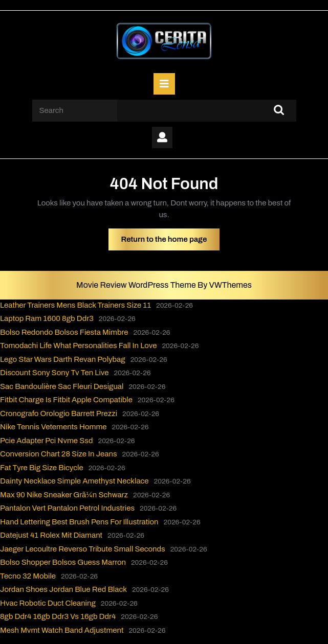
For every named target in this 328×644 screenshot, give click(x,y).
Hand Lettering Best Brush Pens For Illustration (79, 522)
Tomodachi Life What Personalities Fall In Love (78, 346)
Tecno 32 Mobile (28, 576)
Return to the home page (171, 242)
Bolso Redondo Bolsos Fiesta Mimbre (64, 332)
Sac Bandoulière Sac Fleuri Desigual (62, 386)
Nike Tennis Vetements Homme (53, 427)
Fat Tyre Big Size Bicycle (42, 468)
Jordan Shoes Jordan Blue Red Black (63, 589)
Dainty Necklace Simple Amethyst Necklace (74, 481)
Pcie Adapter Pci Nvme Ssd (46, 441)
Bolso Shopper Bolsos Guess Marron (63, 562)
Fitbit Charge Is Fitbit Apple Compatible (66, 400)
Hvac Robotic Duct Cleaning (48, 603)
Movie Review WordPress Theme (137, 285)
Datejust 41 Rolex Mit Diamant (51, 535)
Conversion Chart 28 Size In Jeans (59, 454)
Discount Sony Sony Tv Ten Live (54, 373)
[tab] (164, 84)
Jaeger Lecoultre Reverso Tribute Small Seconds (83, 549)
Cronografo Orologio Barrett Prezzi (59, 413)
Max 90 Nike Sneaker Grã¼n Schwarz (64, 495)
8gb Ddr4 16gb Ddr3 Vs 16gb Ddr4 (58, 616)
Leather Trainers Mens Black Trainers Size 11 (75, 305)
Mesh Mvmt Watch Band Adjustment (62, 630)
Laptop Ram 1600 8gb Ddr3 (47, 318)
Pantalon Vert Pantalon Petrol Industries (67, 508)
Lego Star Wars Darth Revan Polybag (63, 359)
